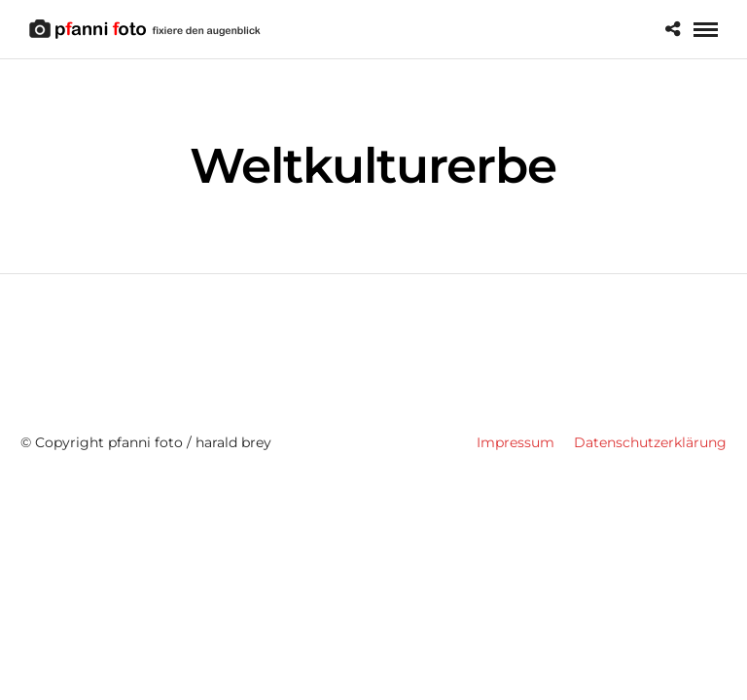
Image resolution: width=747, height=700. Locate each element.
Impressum (516, 442)
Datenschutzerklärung (650, 442)
